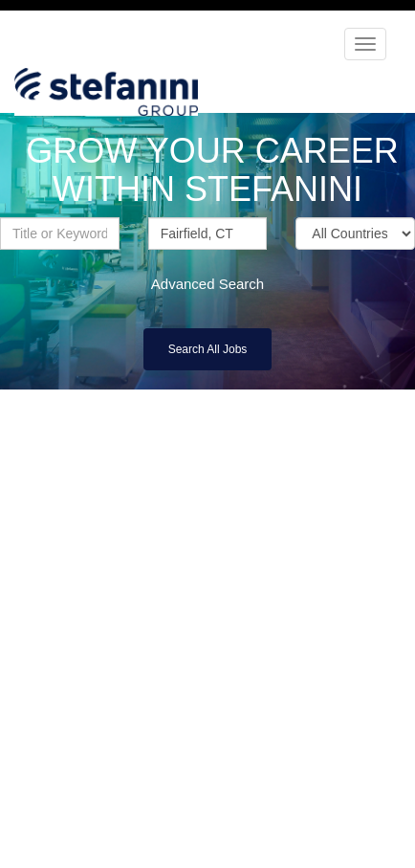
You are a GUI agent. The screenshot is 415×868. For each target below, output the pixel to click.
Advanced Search (207, 284)
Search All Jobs (208, 349)
